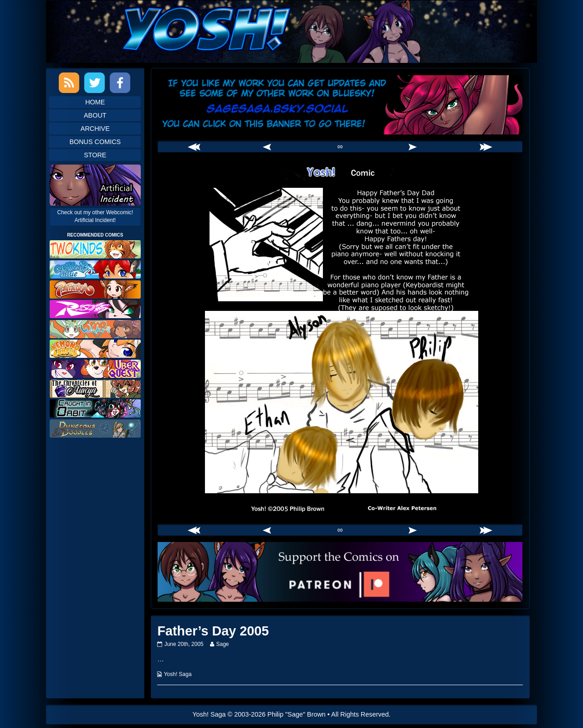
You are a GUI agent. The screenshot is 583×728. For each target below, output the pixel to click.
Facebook (120, 83)
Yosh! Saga (178, 674)
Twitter (95, 83)
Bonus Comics (95, 142)
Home (95, 102)
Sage (222, 644)
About (95, 115)
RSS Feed (69, 83)
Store (95, 155)
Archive (95, 129)
